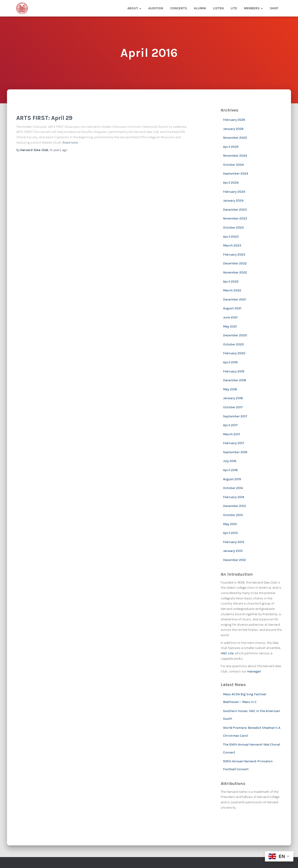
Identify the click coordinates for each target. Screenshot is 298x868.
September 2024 (236, 174)
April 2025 (231, 147)
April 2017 (230, 425)
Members (253, 8)
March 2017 (232, 434)
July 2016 (230, 461)
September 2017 (235, 416)
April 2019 (230, 362)
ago (58, 150)
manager (254, 671)
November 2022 (235, 272)
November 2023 (235, 218)
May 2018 (230, 389)
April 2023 (231, 237)
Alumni (200, 8)
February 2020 (234, 353)
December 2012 (234, 560)
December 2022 (235, 263)
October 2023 (233, 228)
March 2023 (232, 245)
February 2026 (234, 120)
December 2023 (235, 210)
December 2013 (234, 506)
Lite (234, 8)
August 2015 (232, 479)
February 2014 (234, 497)
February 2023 (234, 255)
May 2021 (230, 326)
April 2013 (230, 533)
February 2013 (234, 542)
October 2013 (233, 515)
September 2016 (235, 452)
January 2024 (233, 201)
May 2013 (230, 524)
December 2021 (234, 299)
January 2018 (233, 398)
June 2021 (230, 317)
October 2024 (233, 165)
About (134, 8)
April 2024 (231, 183)
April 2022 (231, 282)
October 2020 (234, 344)
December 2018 (235, 380)
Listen (218, 8)
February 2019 (234, 371)
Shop (274, 8)
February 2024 (234, 192)
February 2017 (234, 443)
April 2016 (230, 470)
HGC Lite (227, 653)
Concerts (179, 8)
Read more (70, 143)
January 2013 (233, 551)
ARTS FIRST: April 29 (44, 118)
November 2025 (235, 138)
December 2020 (235, 335)
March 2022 (232, 290)
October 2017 (233, 407)
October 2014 (233, 488)
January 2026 (233, 129)
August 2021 (232, 308)
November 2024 (235, 156)
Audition (156, 8)
